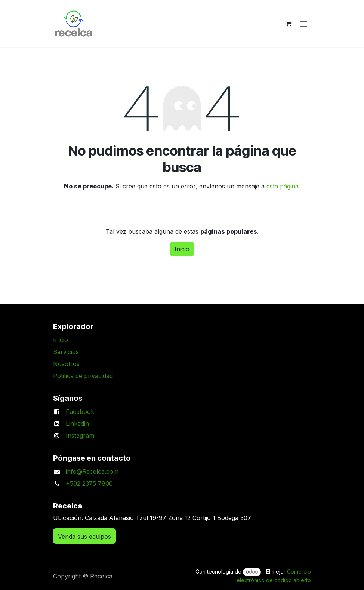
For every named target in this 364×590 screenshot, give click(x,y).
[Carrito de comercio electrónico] (289, 24)
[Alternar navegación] (303, 24)
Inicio (182, 249)
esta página (283, 186)
